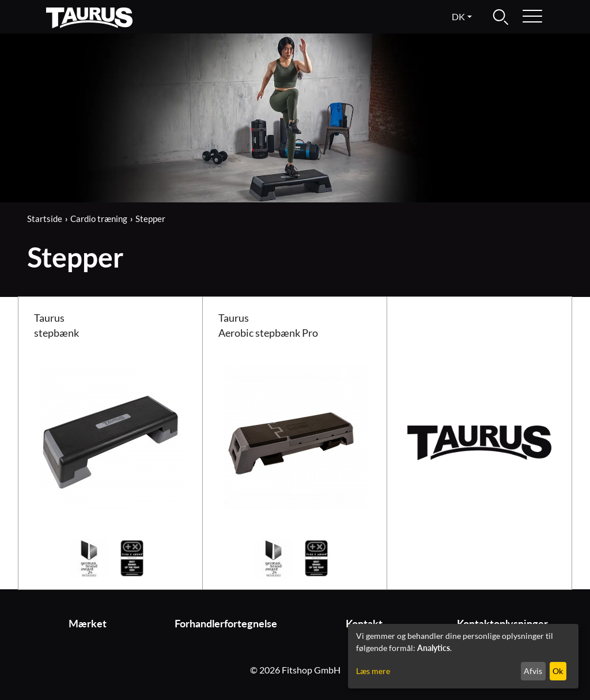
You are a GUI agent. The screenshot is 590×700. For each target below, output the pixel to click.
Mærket (88, 624)
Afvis (533, 671)
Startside (45, 219)
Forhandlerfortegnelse (226, 624)
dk (458, 16)
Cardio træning (99, 219)
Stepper (150, 219)
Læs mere (373, 671)
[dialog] (463, 656)
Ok (558, 671)
